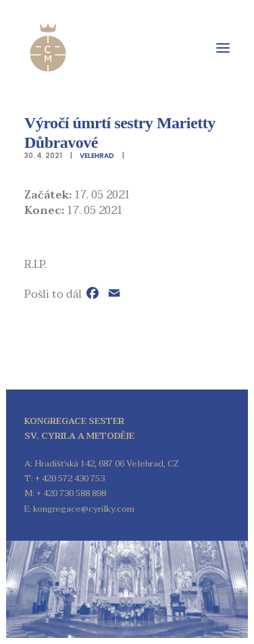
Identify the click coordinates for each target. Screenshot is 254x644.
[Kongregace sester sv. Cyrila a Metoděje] (48, 48)
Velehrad (97, 156)
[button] (223, 48)
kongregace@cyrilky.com (84, 509)
